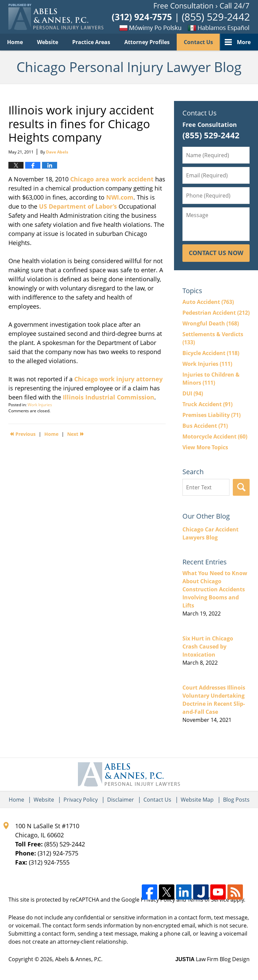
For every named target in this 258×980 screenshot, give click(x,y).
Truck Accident (207, 404)
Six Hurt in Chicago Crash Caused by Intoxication (208, 646)
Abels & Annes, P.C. (79, 959)
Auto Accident (208, 302)
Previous (23, 433)
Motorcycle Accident (215, 436)
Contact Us (198, 42)
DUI (193, 393)
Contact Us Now (216, 253)
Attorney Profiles (147, 42)
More (244, 42)
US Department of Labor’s (78, 206)
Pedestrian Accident (216, 313)
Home (15, 42)
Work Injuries (40, 405)
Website (48, 42)
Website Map (197, 800)
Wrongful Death (211, 323)
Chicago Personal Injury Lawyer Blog (56, 17)
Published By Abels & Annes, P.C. (181, 17)
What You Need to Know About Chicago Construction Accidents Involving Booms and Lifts (215, 589)
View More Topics (205, 447)
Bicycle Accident (211, 353)
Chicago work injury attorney (118, 379)
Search (241, 487)
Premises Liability (211, 415)
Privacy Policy (81, 800)
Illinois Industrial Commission (109, 397)
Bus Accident (205, 426)
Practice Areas (91, 42)
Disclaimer (121, 800)
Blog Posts (236, 800)
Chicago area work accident (112, 179)
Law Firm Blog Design (212, 959)
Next (75, 433)
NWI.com (120, 197)
